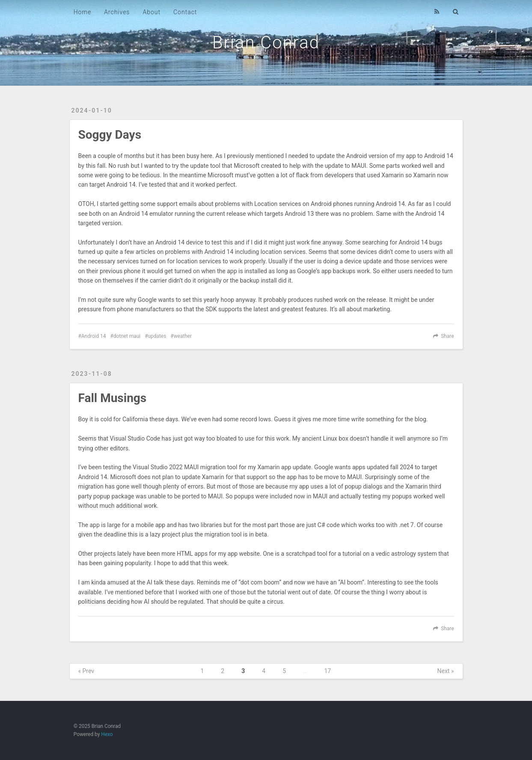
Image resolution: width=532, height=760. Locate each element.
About (152, 12)
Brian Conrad (266, 43)
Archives (117, 12)
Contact (185, 12)
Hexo (107, 734)
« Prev (86, 671)
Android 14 (94, 336)
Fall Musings (113, 398)
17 (327, 671)
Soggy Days (110, 135)
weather (183, 336)
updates (157, 336)
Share (447, 336)
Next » (446, 671)
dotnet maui (127, 336)
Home (82, 12)
